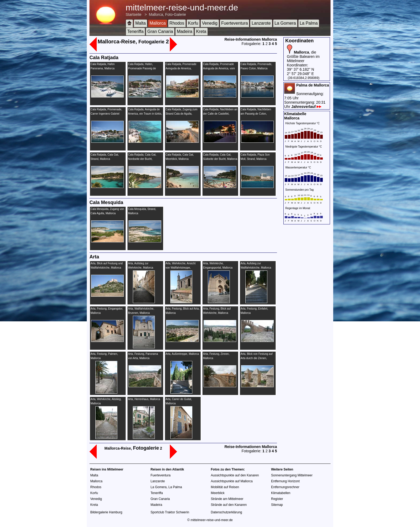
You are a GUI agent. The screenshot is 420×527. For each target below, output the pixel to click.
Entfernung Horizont (285, 481)
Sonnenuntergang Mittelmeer (292, 475)
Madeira (185, 31)
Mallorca (157, 23)
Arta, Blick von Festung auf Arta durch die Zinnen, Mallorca (257, 358)
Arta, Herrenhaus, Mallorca (144, 399)
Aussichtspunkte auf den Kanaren (235, 475)
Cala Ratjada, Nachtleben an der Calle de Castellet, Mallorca (220, 114)
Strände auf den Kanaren (229, 505)
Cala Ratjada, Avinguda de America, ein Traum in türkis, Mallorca (145, 114)
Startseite (134, 14)
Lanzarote (261, 23)
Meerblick (218, 493)
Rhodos (177, 23)
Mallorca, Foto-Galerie (168, 14)
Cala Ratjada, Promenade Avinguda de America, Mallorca (181, 68)
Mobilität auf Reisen (225, 487)
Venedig (210, 23)
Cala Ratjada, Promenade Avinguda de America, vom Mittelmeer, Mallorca (219, 68)
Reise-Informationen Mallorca (251, 39)
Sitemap (277, 505)
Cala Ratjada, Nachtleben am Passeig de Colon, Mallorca (256, 114)
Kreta (201, 31)
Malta (140, 23)
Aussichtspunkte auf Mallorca (232, 481)
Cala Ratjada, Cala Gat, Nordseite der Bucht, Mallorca (142, 159)
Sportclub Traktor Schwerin (170, 512)
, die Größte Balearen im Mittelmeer (303, 57)
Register (277, 499)
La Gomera (285, 23)
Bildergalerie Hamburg (106, 512)
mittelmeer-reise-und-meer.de (182, 7)
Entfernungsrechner (285, 487)
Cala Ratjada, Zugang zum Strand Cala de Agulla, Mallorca (181, 114)
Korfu (193, 23)
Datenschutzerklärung (226, 512)
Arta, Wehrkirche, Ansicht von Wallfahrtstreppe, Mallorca (181, 268)
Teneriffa (135, 31)
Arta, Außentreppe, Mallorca (182, 354)
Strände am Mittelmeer (227, 499)
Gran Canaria (160, 31)
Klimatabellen (281, 493)
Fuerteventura (235, 23)
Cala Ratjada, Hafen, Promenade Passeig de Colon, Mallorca (142, 68)
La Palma (309, 23)
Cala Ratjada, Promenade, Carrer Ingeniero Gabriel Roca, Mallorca (106, 114)
